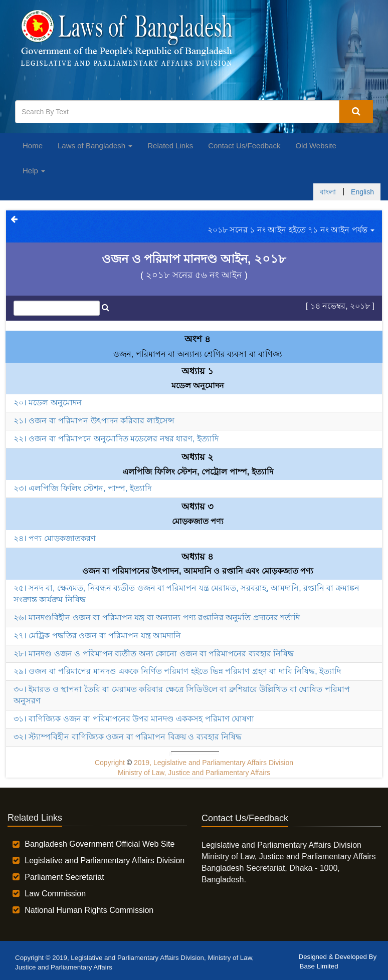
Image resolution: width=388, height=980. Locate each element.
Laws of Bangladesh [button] (95, 146)
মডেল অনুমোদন (198, 386)
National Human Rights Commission (89, 910)
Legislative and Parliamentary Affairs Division (105, 861)
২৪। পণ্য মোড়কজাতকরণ (55, 538)
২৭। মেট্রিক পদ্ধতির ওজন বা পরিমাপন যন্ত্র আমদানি (97, 636)
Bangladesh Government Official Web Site (100, 844)
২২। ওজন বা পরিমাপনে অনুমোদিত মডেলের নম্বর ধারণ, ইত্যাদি (116, 439)
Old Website (316, 146)
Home (33, 146)
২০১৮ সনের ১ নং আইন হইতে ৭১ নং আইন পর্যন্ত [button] (291, 230)
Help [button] (34, 171)
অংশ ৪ (198, 339)
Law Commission (55, 894)
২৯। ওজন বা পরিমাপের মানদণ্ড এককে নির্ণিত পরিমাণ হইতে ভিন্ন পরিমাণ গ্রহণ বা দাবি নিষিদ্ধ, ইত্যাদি (177, 671)
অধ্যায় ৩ (198, 507)
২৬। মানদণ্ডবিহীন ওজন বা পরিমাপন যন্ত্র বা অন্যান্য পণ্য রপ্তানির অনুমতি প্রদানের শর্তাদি (157, 618)
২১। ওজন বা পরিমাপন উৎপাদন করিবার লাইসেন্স (94, 421)
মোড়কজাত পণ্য (198, 521)
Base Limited (319, 966)
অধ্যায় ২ (198, 457)
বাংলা (328, 192)
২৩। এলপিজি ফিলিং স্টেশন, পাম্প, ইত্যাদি (82, 488)
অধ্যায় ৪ (198, 557)
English (362, 192)
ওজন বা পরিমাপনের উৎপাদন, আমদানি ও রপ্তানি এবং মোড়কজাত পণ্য (198, 571)
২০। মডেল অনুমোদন (48, 403)
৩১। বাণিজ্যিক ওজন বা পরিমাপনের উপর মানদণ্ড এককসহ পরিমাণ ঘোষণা (134, 719)
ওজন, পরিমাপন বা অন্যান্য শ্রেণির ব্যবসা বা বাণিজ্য (198, 354)
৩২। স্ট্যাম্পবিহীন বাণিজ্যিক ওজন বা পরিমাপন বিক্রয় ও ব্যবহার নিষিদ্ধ (128, 737)
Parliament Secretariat (64, 877)
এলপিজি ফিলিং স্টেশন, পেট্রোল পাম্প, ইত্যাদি (198, 472)
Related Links (170, 146)
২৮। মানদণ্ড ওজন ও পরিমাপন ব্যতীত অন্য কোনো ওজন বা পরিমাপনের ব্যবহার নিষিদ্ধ (154, 654)
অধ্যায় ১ (198, 371)
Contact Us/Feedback (244, 146)
